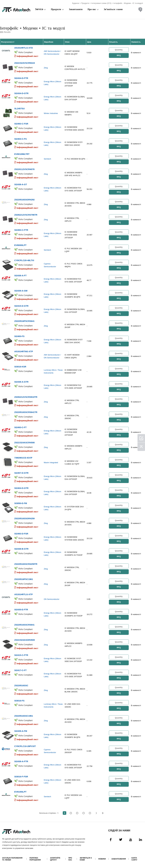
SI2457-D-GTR (21, 473)
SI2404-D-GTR (21, 488)
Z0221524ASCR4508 (24, 443)
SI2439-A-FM (21, 731)
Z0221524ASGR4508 (24, 640)
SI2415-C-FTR (21, 655)
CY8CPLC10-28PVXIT (25, 746)
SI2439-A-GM (21, 291)
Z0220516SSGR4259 (24, 518)
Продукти (85, 3)
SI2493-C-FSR (21, 124)
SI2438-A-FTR (21, 761)
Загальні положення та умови (12, 859)
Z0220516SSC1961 (24, 716)
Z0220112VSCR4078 (24, 169)
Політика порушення (35, 859)
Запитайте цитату (55, 859)
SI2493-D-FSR (21, 534)
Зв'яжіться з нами (113, 10)
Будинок (76, 3)
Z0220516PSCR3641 (24, 321)
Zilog (46, 68)
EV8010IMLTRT (22, 154)
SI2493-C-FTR (21, 230)
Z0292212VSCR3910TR (26, 397)
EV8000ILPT (20, 245)
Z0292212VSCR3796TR (26, 215)
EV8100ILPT (20, 792)
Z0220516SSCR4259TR (26, 564)
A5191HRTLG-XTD (24, 48)
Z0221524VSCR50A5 (25, 63)
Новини (102, 859)
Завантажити (76, 10)
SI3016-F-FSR (21, 777)
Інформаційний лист (27, 56)
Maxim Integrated (51, 463)
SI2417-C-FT (20, 670)
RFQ (119, 55)
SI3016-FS (19, 701)
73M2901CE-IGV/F (23, 458)
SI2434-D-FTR (21, 78)
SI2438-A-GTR (21, 382)
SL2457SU (19, 108)
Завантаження (119, 859)
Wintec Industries (51, 113)
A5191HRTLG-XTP (24, 594)
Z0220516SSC (21, 685)
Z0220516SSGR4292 (24, 200)
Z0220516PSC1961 (24, 579)
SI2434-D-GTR (21, 93)
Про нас (92, 10)
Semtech (47, 159)
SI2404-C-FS (21, 139)
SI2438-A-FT (20, 275)
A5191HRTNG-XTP (24, 351)
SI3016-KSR (20, 367)
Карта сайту (134, 859)
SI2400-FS (19, 336)
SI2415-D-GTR (21, 306)
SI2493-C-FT (20, 427)
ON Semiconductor (52, 599)
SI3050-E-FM (21, 503)
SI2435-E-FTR (21, 610)
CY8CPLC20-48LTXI (24, 260)
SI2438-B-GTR (21, 549)
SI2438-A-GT (21, 184)
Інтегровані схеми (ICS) (101, 3)
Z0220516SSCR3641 (24, 625)
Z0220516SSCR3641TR (26, 412)
